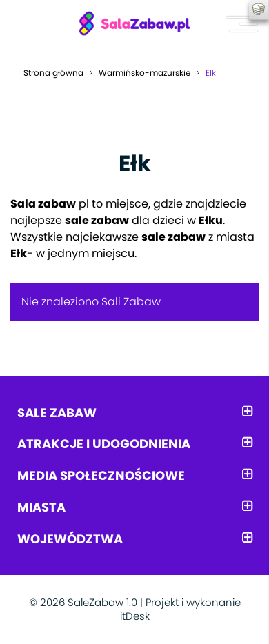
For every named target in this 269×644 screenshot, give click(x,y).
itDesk (135, 616)
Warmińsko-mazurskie (145, 73)
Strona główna (53, 73)
